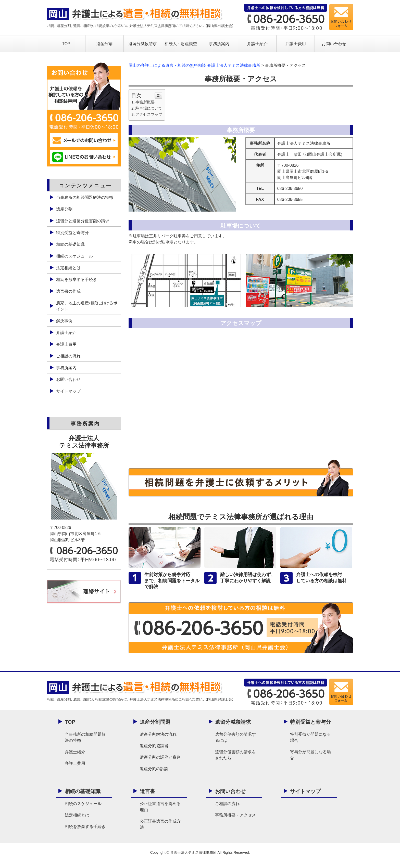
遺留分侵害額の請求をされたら (235, 755)
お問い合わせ (334, 44)
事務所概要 (145, 102)
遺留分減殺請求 (143, 44)
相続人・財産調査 (181, 44)
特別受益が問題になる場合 (310, 737)
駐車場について (149, 108)
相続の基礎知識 (70, 244)
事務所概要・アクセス (235, 815)
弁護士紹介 (257, 44)
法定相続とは (68, 268)
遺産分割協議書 (154, 746)
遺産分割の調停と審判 (160, 757)
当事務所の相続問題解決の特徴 (85, 197)
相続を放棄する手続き (77, 280)
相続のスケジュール (74, 256)
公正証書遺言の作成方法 (160, 824)
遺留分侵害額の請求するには (235, 737)
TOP (66, 44)
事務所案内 (219, 44)
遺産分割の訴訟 (154, 769)
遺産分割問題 (155, 722)
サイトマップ (68, 391)
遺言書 (147, 791)
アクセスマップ (149, 114)
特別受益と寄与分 (72, 233)
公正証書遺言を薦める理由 (160, 807)
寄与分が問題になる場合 (310, 755)
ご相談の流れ (68, 356)
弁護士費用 (296, 44)
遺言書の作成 (68, 291)
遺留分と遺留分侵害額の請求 (83, 221)
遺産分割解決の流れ (158, 734)
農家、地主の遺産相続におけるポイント (87, 306)
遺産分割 (104, 44)
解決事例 (64, 321)
